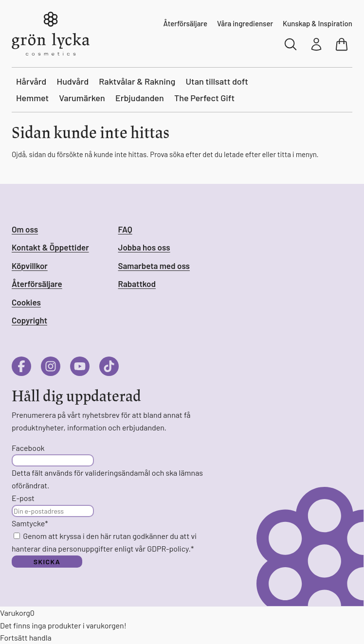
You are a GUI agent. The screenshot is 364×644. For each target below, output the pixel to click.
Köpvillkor (30, 266)
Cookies (26, 302)
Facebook (28, 448)
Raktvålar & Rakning (137, 81)
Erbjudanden (140, 98)
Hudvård (73, 81)
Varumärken (82, 98)
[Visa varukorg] (343, 44)
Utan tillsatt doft (217, 81)
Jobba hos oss (144, 247)
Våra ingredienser (245, 23)
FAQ (125, 229)
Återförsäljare (185, 23)
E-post (23, 498)
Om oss (25, 229)
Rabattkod (137, 284)
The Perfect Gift (204, 98)
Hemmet (32, 98)
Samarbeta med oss (154, 266)
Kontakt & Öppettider (50, 247)
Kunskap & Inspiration (318, 23)
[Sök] (291, 44)
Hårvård (31, 81)
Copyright (29, 320)
